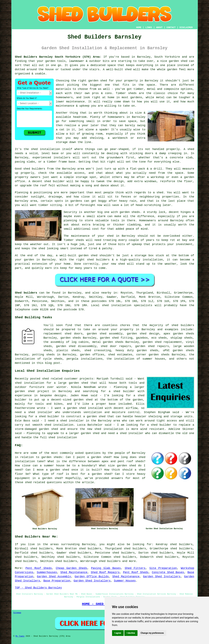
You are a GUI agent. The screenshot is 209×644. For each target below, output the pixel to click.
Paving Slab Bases (106, 568)
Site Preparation (163, 568)
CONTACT (171, 28)
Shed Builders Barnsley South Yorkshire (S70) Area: (58, 57)
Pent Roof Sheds (39, 568)
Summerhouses (47, 572)
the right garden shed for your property (104, 81)
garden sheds (130, 212)
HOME (139, 28)
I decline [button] (131, 633)
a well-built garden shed (77, 255)
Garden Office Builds (92, 577)
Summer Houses (125, 581)
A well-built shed (117, 69)
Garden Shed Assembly (54, 577)
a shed (158, 193)
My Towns (20, 636)
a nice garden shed (172, 61)
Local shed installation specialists (122, 305)
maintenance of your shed (92, 236)
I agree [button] (118, 633)
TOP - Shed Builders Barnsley (38, 588)
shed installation (45, 149)
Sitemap (17, 613)
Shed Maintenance (74, 572)
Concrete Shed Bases (168, 572)
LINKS (149, 28)
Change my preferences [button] (152, 633)
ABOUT (159, 28)
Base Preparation (57, 581)
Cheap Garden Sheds (71, 568)
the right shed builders (89, 260)
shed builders (183, 325)
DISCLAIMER (186, 28)
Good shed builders (30, 169)
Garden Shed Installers (162, 577)
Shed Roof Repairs (105, 572)
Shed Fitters (135, 568)
